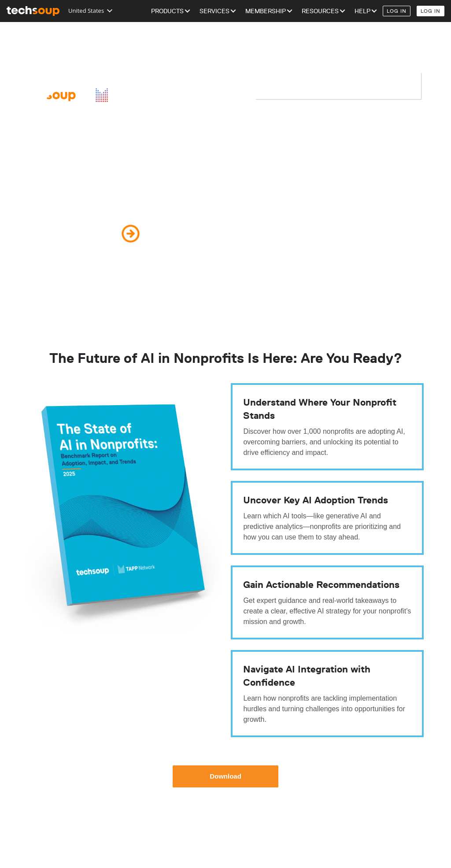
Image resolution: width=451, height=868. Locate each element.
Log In (397, 11)
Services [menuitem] (214, 11)
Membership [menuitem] (266, 11)
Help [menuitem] (362, 11)
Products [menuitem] (167, 11)
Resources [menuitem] (320, 11)
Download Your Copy (68, 234)
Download (225, 776)
